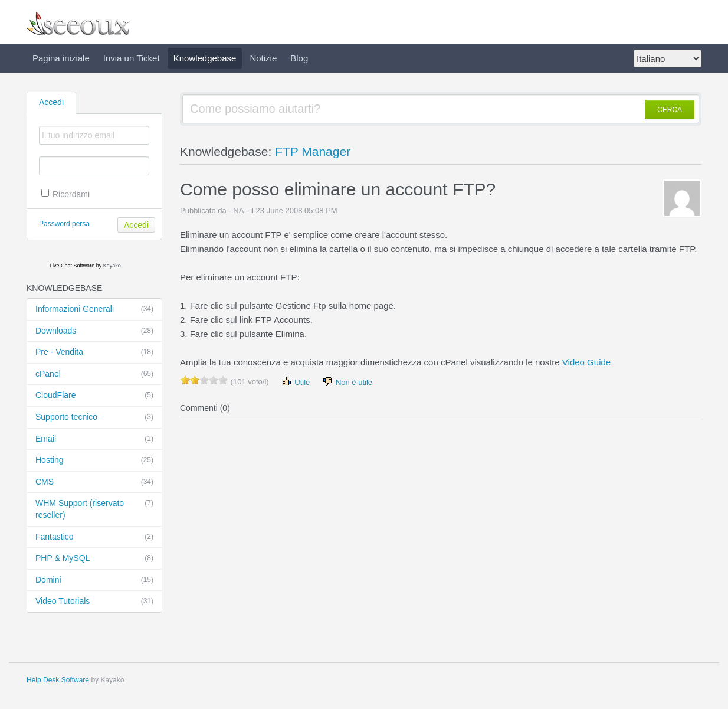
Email (94, 439)
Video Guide (586, 362)
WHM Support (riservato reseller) (94, 509)
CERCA (670, 110)
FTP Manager (313, 151)
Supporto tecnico (94, 417)
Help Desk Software (58, 680)
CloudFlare (94, 396)
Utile (296, 382)
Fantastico (94, 537)
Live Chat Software (72, 266)
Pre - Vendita (94, 352)
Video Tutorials (94, 602)
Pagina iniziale (61, 58)
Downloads (94, 331)
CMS (94, 482)
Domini (94, 580)
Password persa (64, 224)
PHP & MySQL (94, 558)
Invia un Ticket (132, 58)
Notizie (263, 58)
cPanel (94, 374)
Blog (299, 58)
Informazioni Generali (94, 309)
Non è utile (347, 382)
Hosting (94, 460)
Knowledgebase (205, 58)
